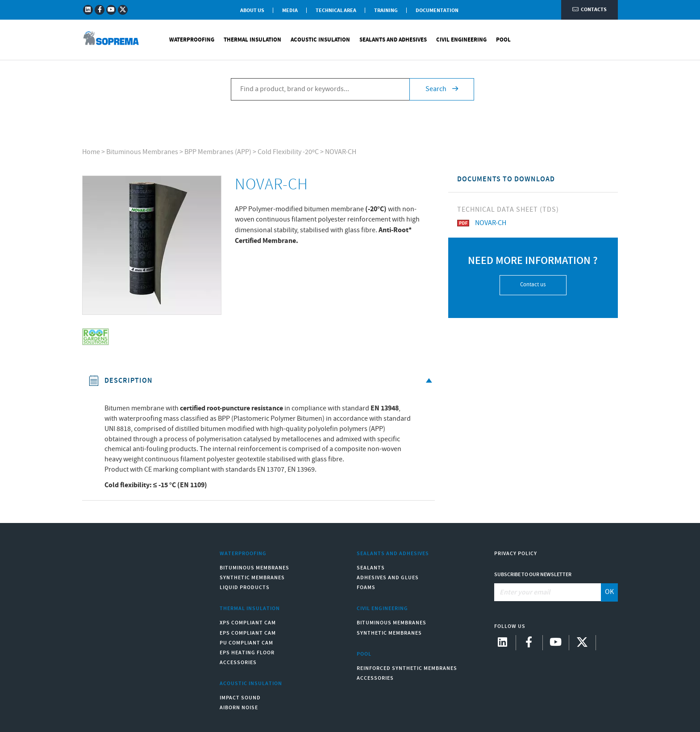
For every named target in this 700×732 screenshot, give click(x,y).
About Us (252, 10)
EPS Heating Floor (247, 653)
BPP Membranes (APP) (218, 152)
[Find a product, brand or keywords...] (320, 90)
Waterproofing (192, 40)
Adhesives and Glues (388, 578)
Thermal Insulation (252, 40)
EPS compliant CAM (248, 633)
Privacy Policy (516, 554)
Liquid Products (245, 588)
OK (609, 592)
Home (91, 152)
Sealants (371, 568)
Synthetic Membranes (252, 578)
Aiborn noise (239, 708)
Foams (366, 588)
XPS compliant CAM (248, 623)
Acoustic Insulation (320, 40)
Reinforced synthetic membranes (407, 668)
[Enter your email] (548, 592)
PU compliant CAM (246, 643)
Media (290, 10)
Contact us (533, 285)
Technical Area (336, 10)
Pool (503, 40)
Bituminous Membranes (142, 152)
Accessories (238, 663)
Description (262, 381)
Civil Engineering (461, 40)
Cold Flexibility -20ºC (288, 152)
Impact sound (240, 698)
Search (442, 90)
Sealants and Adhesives (393, 40)
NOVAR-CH (341, 152)
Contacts (590, 10)
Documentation (437, 10)
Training (386, 10)
